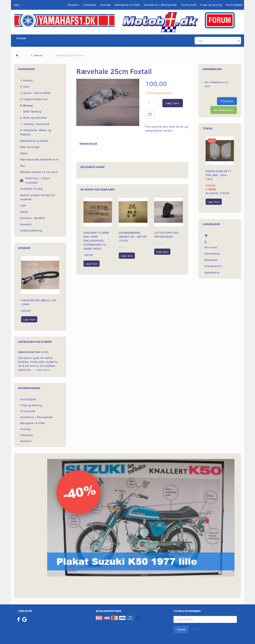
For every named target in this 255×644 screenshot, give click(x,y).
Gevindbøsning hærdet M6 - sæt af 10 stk (133, 237)
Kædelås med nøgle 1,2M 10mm (39, 302)
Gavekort (73, 5)
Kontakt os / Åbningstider (161, 5)
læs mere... (45, 370)
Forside (21, 38)
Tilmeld (181, 629)
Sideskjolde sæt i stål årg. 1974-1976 (218, 175)
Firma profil (189, 5)
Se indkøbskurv (224, 110)
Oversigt (105, 5)
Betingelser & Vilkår (127, 5)
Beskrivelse (88, 144)
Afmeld (196, 629)
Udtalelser (90, 5)
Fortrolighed (234, 5)
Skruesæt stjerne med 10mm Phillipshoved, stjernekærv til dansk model (96, 241)
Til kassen (227, 101)
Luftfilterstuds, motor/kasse (166, 235)
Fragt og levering (211, 5)
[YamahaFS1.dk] (64, 20)
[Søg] (239, 41)
